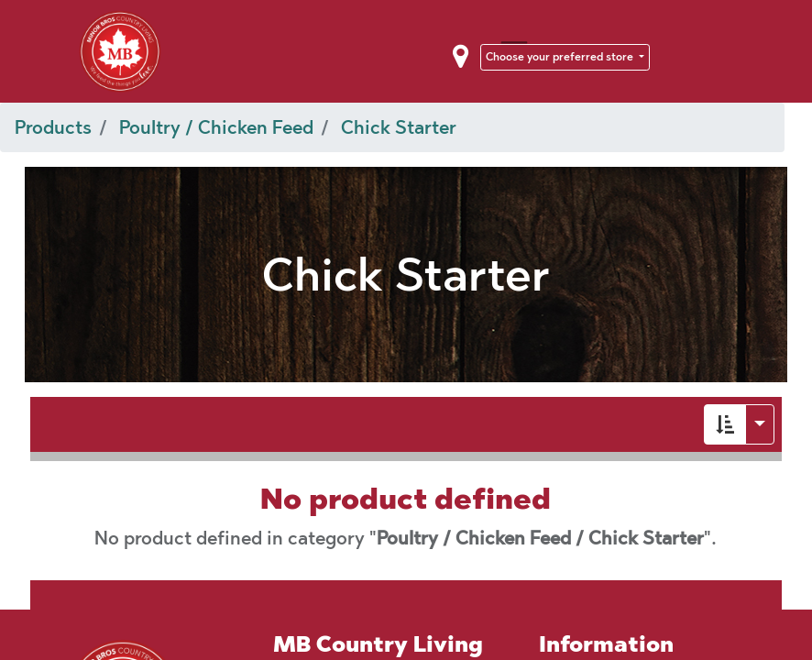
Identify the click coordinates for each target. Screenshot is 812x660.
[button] (725, 424)
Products (53, 127)
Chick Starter (399, 127)
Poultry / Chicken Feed (216, 127)
